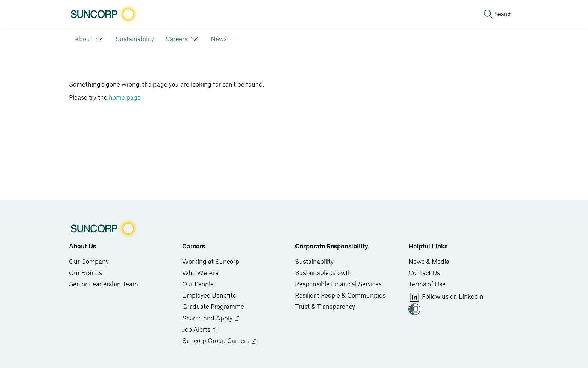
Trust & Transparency (325, 307)
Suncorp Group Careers (220, 341)
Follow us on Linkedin (446, 297)
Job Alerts (200, 330)
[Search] (497, 14)
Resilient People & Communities (340, 296)
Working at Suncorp (211, 262)
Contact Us (424, 273)
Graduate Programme (213, 307)
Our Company (89, 262)
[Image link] (103, 14)
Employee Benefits (209, 296)
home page (125, 98)
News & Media (429, 262)
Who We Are (200, 273)
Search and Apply (211, 319)
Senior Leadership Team (103, 284)
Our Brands (85, 273)
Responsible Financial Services (338, 284)
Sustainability (314, 262)
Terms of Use (427, 284)
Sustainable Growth (323, 273)
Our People (198, 284)
